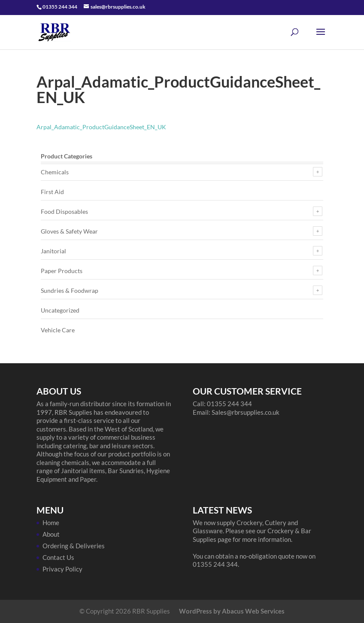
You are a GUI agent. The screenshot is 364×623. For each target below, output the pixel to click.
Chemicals (55, 172)
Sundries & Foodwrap (70, 290)
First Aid (52, 192)
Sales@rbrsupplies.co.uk (246, 412)
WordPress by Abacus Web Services (232, 611)
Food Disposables (64, 211)
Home (51, 523)
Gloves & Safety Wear (69, 231)
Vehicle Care (58, 330)
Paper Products (62, 271)
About (51, 534)
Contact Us (58, 557)
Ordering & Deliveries (74, 546)
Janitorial (53, 251)
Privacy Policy (62, 569)
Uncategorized (60, 310)
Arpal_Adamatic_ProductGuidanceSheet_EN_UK (101, 127)
